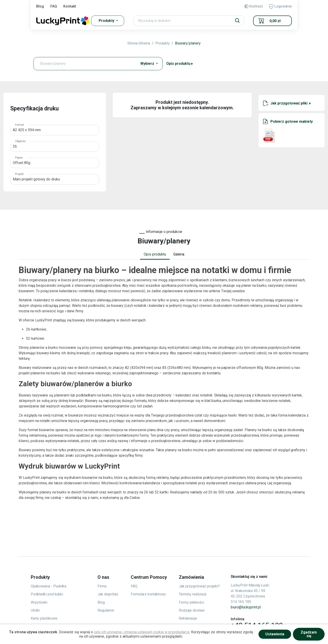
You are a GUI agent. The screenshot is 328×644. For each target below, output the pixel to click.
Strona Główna (139, 43)
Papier (19, 158)
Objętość (20, 141)
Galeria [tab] (179, 254)
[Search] (189, 21)
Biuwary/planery (188, 43)
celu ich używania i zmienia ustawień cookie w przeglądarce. (142, 632)
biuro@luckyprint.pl (246, 607)
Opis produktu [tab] (155, 254)
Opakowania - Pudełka (49, 586)
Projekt (19, 174)
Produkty (163, 43)
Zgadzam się (309, 634)
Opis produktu (180, 64)
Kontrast (254, 6)
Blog (40, 6)
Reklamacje (188, 618)
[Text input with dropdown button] (87, 64)
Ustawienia (275, 634)
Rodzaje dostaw (192, 610)
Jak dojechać (108, 594)
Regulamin (106, 610)
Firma (102, 586)
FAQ (54, 6)
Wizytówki (39, 602)
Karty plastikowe (44, 618)
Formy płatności (191, 602)
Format (19, 125)
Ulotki (35, 610)
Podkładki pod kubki (47, 594)
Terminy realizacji (193, 594)
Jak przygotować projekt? (199, 586)
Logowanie (280, 7)
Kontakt (70, 6)
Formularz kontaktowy (148, 594)
